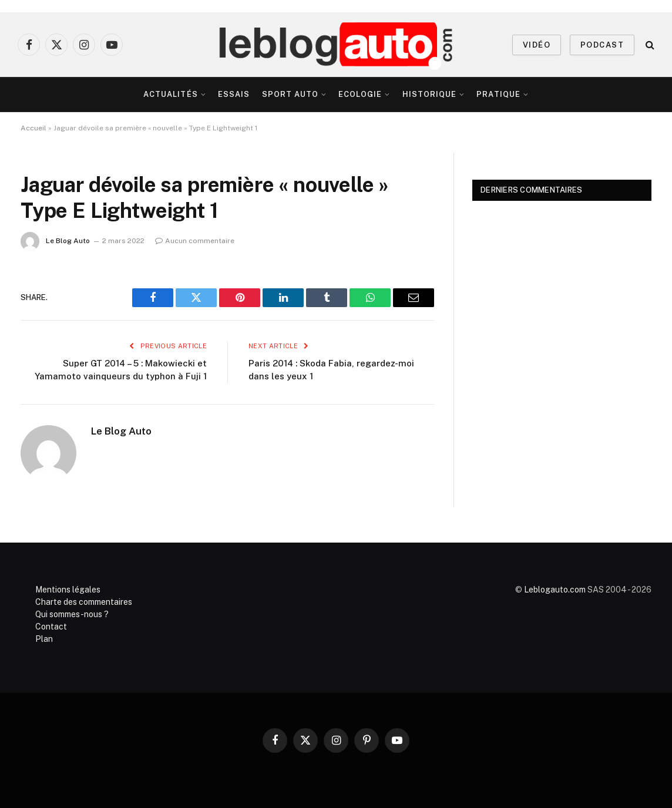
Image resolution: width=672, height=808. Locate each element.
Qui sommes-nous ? (72, 614)
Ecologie (360, 94)
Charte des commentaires (84, 602)
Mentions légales (68, 590)
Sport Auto (290, 94)
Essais (234, 94)
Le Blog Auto (68, 241)
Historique (429, 94)
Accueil (33, 128)
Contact (51, 627)
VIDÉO (537, 45)
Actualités (170, 94)
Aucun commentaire (195, 241)
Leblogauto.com (555, 590)
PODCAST (602, 45)
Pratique (498, 94)
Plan (44, 639)
